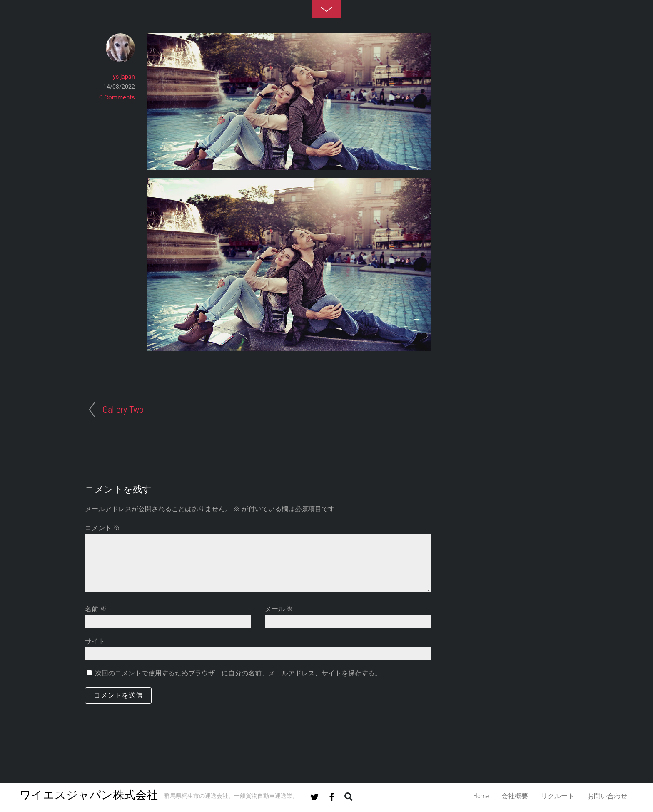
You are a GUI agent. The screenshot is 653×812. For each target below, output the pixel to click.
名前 (96, 609)
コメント (102, 528)
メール (279, 609)
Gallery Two (123, 410)
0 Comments (117, 97)
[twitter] (314, 795)
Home (481, 796)
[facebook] (332, 795)
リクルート (558, 796)
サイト (95, 641)
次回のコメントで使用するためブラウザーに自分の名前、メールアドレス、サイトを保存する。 (238, 673)
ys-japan (124, 77)
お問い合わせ (607, 796)
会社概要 (515, 796)
